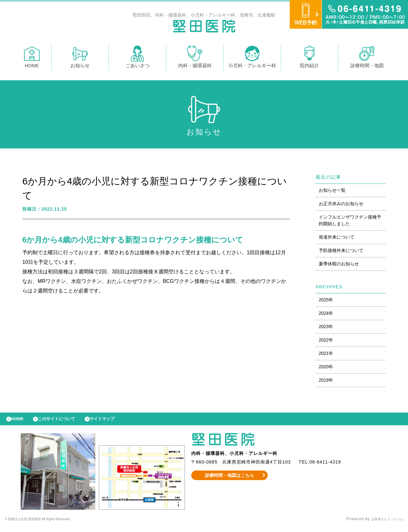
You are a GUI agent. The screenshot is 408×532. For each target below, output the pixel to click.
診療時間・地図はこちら (230, 480)
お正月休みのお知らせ (341, 205)
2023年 (326, 328)
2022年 (326, 341)
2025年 (326, 301)
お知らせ (80, 58)
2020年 (326, 368)
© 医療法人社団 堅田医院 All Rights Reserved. (50, 524)
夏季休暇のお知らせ (339, 265)
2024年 (326, 315)
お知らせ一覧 (332, 192)
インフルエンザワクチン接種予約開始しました (350, 222)
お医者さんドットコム (382, 524)
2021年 (326, 355)
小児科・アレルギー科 (252, 58)
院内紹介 (310, 58)
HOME (32, 58)
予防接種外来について (341, 252)
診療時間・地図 (367, 58)
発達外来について (337, 239)
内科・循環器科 (195, 58)
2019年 (326, 382)
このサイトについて (65, 422)
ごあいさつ (138, 58)
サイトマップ (117, 422)
